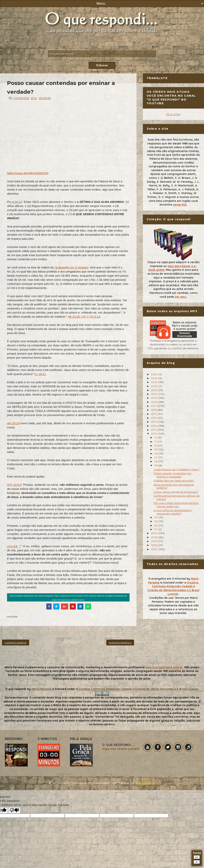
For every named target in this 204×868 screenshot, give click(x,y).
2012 (154, 426)
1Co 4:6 (12, 546)
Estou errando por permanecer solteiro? (174, 486)
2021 (154, 390)
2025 (154, 374)
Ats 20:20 (13, 423)
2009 (155, 533)
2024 (154, 378)
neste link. (180, 205)
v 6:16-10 (16, 202)
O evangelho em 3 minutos (167, 579)
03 (156, 521)
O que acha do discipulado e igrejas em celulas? (173, 512)
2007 (154, 541)
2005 (155, 549)
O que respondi (16, 689)
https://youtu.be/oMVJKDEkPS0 (28, 173)
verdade (45, 98)
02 (156, 525)
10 (156, 446)
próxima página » (120, 643)
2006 (154, 545)
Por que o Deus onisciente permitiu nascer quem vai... (176, 505)
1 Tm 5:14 (93, 317)
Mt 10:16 (74, 317)
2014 (154, 418)
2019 (154, 398)
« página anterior (16, 643)
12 (156, 438)
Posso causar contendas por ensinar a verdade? (172, 475)
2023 (154, 382)
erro (34, 98)
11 (156, 442)
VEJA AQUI (173, 114)
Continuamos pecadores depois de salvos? (177, 497)
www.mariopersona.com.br (164, 667)
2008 (155, 537)
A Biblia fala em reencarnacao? (174, 480)
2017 (154, 406)
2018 (154, 402)
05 (156, 465)
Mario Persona (41, 689)
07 (156, 457)
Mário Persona (145, 783)
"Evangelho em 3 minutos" (71, 267)
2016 (154, 410)
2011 (154, 430)
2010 (154, 434)
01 (156, 529)
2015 (154, 414)
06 (156, 461)
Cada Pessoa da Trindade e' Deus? (176, 469)
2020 (155, 394)
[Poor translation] (14, 810)
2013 (154, 422)
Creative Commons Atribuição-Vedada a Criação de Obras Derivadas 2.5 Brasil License (173, 588)
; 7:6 (82, 317)
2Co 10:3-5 (14, 485)
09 (156, 449)
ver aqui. (181, 297)
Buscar (102, 65)
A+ (197, 857)
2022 (154, 386)
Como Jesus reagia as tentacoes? (176, 492)
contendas (21, 98)
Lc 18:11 (40, 374)
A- (197, 862)
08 (156, 454)
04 (156, 517)
